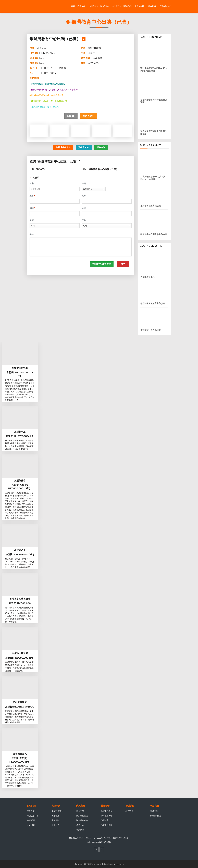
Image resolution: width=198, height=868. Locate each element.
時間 (84, 184)
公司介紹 (82, 6)
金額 (84, 208)
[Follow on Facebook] (96, 850)
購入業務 (105, 6)
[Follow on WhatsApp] (102, 850)
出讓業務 (93, 6)
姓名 (32, 196)
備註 (32, 234)
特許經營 (116, 6)
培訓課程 (128, 6)
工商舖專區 (140, 6)
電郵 (84, 196)
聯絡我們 (152, 6)
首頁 (73, 6)
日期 (32, 184)
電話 (32, 208)
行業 (84, 220)
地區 (32, 220)
